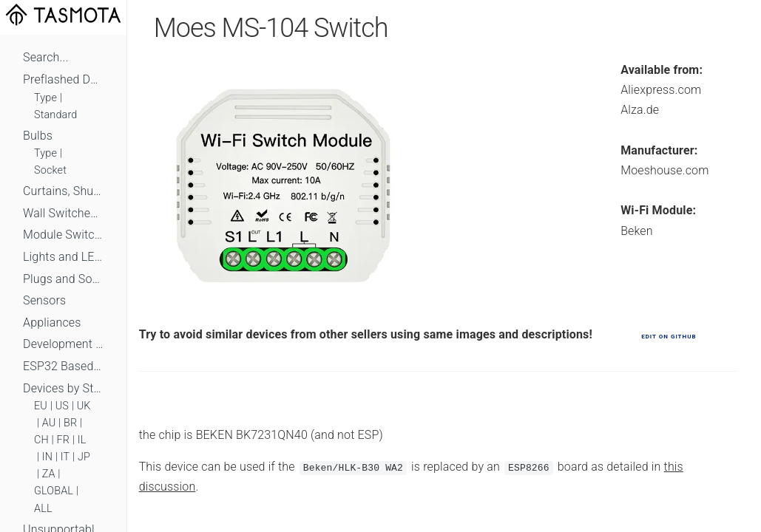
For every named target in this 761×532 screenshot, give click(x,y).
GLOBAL (54, 491)
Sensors (44, 300)
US (62, 406)
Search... (45, 57)
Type (45, 98)
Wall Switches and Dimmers (63, 213)
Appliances (52, 323)
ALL (43, 509)
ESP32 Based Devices (63, 366)
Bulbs (38, 136)
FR (64, 440)
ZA (49, 474)
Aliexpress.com (661, 90)
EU (41, 406)
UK (84, 406)
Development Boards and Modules (63, 344)
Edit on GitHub (669, 337)
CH (41, 440)
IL (82, 440)
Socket (50, 170)
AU (49, 423)
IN (47, 457)
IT (65, 457)
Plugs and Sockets (63, 279)
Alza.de (640, 110)
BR (70, 423)
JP (84, 457)
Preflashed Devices (63, 79)
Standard (55, 115)
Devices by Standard (63, 388)
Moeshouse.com (664, 170)
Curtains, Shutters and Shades (63, 191)
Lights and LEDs (63, 257)
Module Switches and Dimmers (63, 235)
